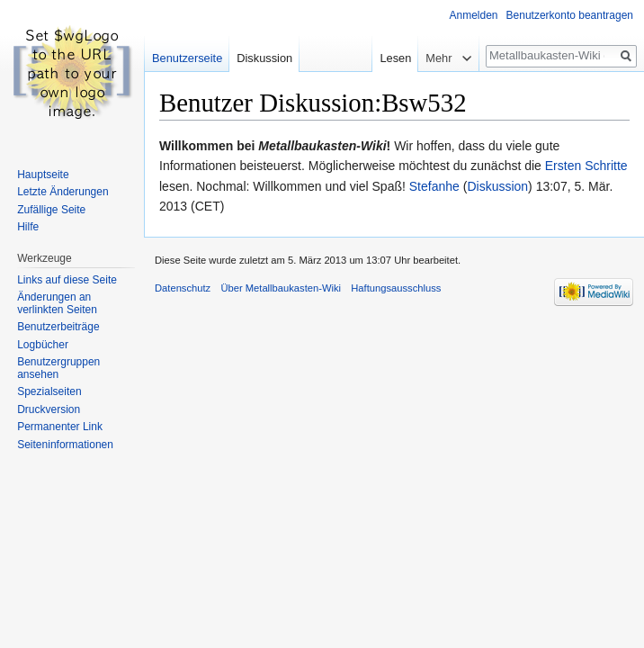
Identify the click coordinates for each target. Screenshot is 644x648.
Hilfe (28, 227)
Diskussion (497, 186)
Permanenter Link (60, 427)
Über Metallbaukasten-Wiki (281, 288)
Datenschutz (183, 288)
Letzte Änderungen (63, 192)
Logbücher (43, 345)
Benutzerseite (187, 58)
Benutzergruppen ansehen (58, 368)
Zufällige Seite (51, 210)
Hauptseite (43, 175)
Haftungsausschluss (396, 288)
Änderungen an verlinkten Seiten (57, 303)
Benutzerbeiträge (58, 327)
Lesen (391, 58)
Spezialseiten (49, 391)
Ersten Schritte (586, 166)
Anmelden (474, 15)
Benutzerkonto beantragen (570, 15)
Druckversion (49, 409)
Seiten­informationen (65, 445)
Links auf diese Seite (67, 280)
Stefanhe (434, 186)
